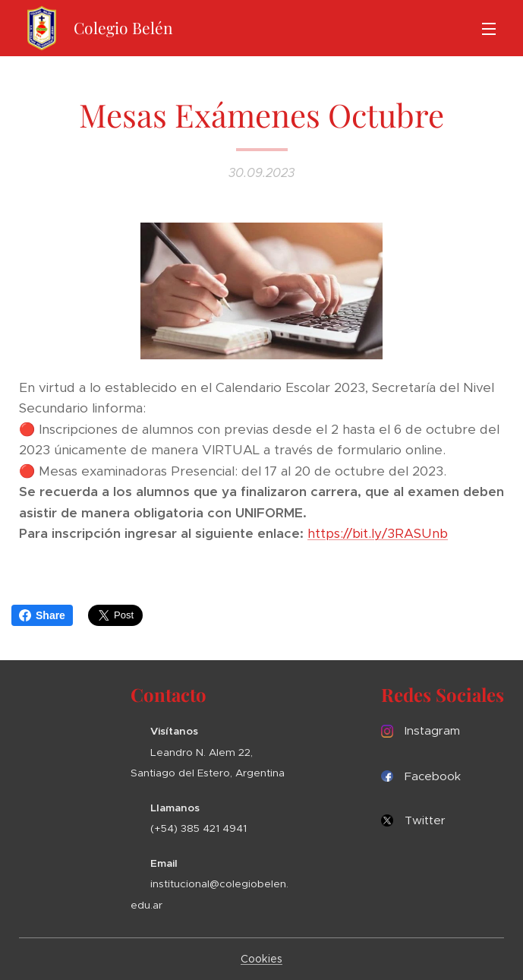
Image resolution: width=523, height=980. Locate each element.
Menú (489, 29)
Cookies (261, 959)
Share (42, 615)
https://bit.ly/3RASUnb (378, 534)
